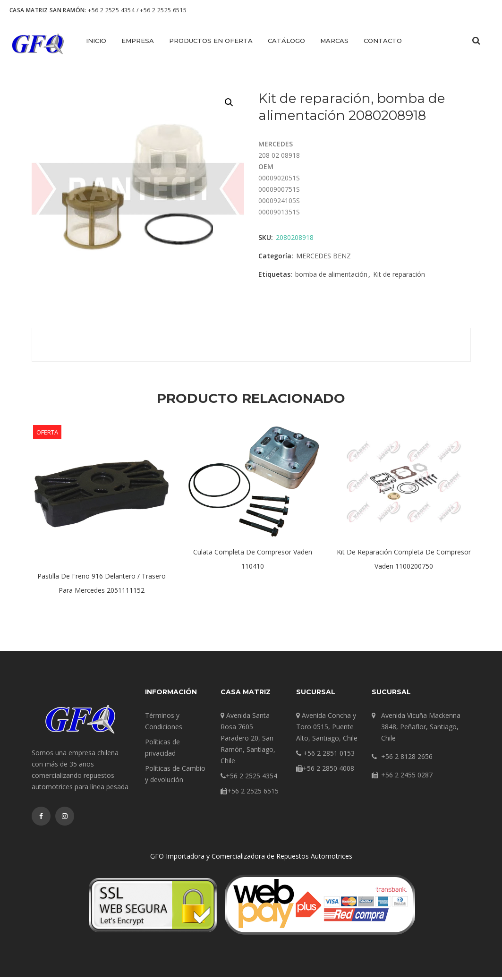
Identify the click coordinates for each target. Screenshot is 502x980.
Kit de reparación (399, 277)
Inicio (96, 41)
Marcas (334, 41)
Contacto (383, 41)
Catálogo (286, 41)
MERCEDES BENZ (323, 259)
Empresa (138, 41)
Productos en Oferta (211, 41)
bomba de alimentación (331, 277)
